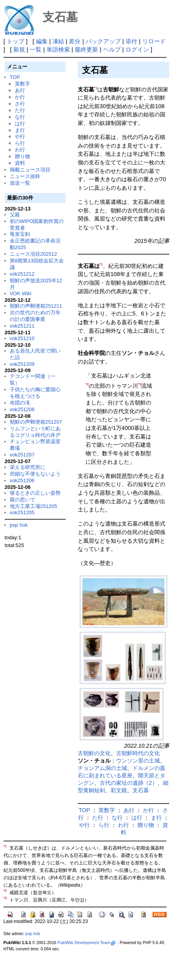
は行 (20, 124)
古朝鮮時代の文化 (138, 753)
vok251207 (22, 455)
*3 (140, 384)
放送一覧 (20, 183)
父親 (15, 215)
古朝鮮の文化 (94, 753)
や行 (20, 136)
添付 (131, 41)
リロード (154, 41)
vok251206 (22, 480)
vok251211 (22, 326)
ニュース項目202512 (33, 254)
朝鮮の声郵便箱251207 (36, 422)
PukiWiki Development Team (86, 943)
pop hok (19, 525)
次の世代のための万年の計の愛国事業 (35, 316)
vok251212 (22, 274)
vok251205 (22, 512)
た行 (20, 110)
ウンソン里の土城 (138, 761)
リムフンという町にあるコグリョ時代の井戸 (35, 432)
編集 (42, 41)
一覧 (36, 49)
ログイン (137, 49)
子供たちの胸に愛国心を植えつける (35, 393)
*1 (96, 88)
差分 (75, 41)
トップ (15, 41)
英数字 (22, 84)
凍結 (58, 41)
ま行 (20, 130)
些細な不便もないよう (35, 474)
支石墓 (141, 790)
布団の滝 (20, 403)
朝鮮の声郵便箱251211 (36, 306)
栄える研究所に (28, 467)
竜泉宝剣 (20, 234)
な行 (20, 117)
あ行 (20, 90)
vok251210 (22, 338)
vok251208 (22, 409)
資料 (20, 163)
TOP (15, 77)
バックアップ (103, 41)
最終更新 (86, 49)
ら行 (20, 143)
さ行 (20, 104)
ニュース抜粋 (25, 176)
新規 (19, 49)
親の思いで (22, 500)
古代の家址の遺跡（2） (129, 783)
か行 (20, 97)
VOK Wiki (21, 293)
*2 (87, 384)
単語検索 (58, 49)
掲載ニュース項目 (30, 170)
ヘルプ (112, 49)
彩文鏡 (119, 790)
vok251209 (22, 364)
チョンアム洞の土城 (102, 768)
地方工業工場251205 (33, 506)
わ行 (20, 150)
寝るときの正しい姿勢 (35, 493)
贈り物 (22, 156)
